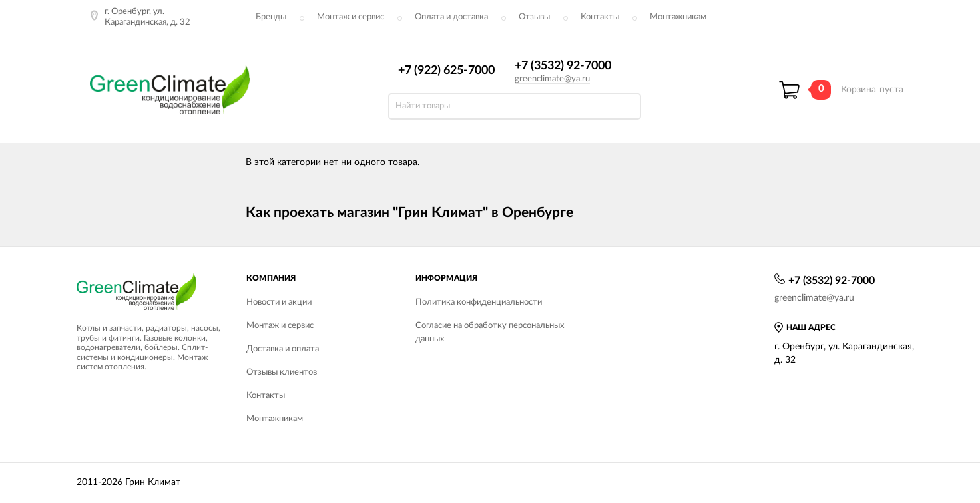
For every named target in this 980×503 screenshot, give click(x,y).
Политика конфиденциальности (479, 302)
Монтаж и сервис (351, 17)
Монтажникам (678, 17)
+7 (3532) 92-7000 (563, 66)
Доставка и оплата (283, 349)
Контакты (600, 17)
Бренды (271, 17)
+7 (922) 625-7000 (446, 71)
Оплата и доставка (451, 17)
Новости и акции (279, 302)
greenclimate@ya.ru (552, 79)
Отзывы (534, 17)
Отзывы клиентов (282, 372)
